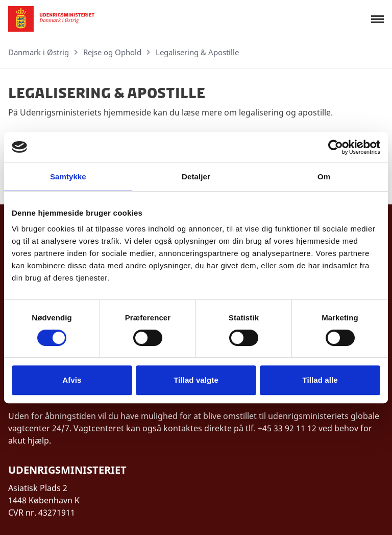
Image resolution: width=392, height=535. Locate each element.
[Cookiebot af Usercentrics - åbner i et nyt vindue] (336, 147)
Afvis (72, 380)
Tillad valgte (196, 380)
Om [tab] (324, 177)
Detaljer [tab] (196, 177)
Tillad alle (320, 380)
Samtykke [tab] (68, 177)
